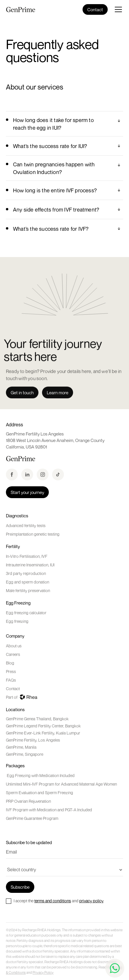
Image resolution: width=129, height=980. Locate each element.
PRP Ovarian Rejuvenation (28, 801)
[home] (21, 10)
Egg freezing (17, 621)
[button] (115, 9)
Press (11, 671)
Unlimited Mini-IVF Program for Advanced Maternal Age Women (61, 784)
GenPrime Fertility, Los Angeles (33, 740)
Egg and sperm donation (28, 582)
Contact (13, 689)
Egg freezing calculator (26, 613)
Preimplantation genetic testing (33, 534)
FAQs (11, 680)
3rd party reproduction (26, 573)
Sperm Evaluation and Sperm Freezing (39, 793)
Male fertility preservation (28, 590)
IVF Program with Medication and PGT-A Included (49, 810)
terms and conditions (53, 901)
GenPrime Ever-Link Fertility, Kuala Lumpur (43, 733)
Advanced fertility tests (26, 525)
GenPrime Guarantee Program (32, 818)
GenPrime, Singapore (25, 754)
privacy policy (91, 901)
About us (14, 646)
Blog (10, 663)
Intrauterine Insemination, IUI (30, 565)
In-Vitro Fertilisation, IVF (27, 556)
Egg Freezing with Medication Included (40, 775)
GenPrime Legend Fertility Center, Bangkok (43, 726)
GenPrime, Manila (21, 747)
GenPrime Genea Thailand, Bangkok (37, 719)
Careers (13, 654)
